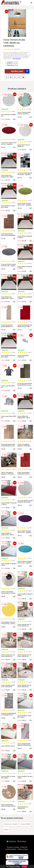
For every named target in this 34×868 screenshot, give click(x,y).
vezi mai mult (17, 59)
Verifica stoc (20, 71)
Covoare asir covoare (10, 824)
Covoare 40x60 (25, 824)
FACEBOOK (11, 842)
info (14, 119)
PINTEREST (22, 842)
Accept (24, 866)
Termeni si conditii (13, 847)
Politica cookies (23, 849)
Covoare (6, 829)
